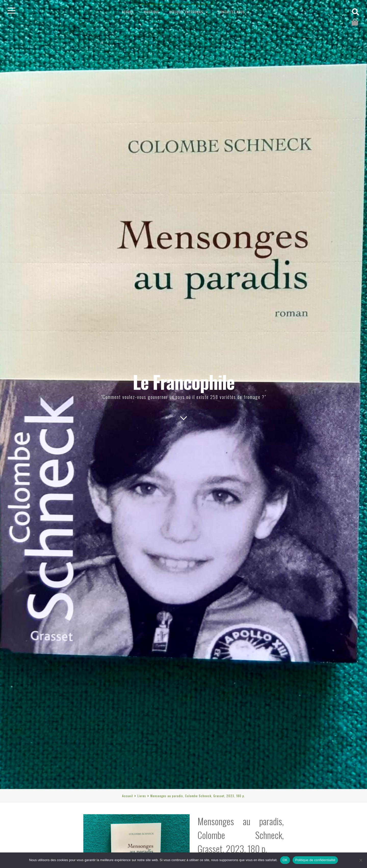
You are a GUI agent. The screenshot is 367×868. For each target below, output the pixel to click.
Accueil (128, 12)
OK (285, 860)
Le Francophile (184, 382)
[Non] (361, 860)
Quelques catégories (186, 12)
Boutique (152, 12)
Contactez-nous (232, 12)
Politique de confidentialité (315, 860)
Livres (142, 796)
